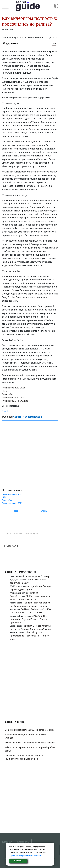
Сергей (13, 596)
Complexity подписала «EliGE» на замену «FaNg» (29, 730)
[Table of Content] (54, 44)
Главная (7, 842)
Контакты (23, 842)
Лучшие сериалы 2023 (13, 388)
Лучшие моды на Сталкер (15, 401)
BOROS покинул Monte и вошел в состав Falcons (30, 743)
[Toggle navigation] (5, 6)
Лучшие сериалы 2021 (13, 398)
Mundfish (33, 593)
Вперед (44, 511)
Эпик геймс (8, 394)
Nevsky (6, 411)
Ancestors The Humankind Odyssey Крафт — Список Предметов (28, 619)
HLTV (4, 391)
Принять (18, 861)
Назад (15, 511)
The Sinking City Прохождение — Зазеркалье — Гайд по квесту (30, 636)
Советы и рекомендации (27, 417)
